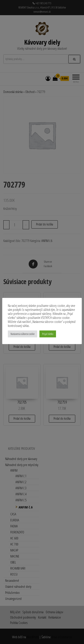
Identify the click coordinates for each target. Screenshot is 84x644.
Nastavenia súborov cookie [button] (23, 334)
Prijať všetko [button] (48, 334)
